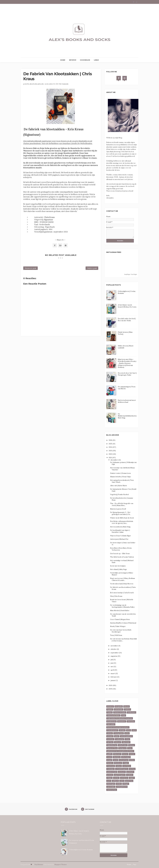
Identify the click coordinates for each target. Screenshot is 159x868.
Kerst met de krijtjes (118, 566)
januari (113, 680)
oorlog (132, 769)
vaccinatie (111, 787)
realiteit (130, 775)
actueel (110, 736)
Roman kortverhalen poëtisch (118, 727)
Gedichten (131, 712)
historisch (117, 754)
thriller (119, 784)
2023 (111, 451)
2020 (111, 685)
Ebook (127, 706)
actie (127, 733)
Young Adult (119, 733)
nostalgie (110, 769)
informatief (126, 757)
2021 (111, 458)
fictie (130, 748)
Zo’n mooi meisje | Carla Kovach (122, 593)
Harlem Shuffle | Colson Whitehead (123, 623)
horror (125, 754)
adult (117, 736)
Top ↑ (135, 865)
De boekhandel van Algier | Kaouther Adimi (120, 531)
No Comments (64, 84)
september (115, 653)
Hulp (123, 715)
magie (126, 763)
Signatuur (49, 220)
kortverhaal (124, 760)
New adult (111, 724)
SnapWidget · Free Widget (131, 274)
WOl (129, 730)
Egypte (110, 709)
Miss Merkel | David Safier (120, 610)
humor (132, 754)
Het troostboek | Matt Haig (120, 527)
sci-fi (109, 781)
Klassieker (122, 721)
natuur (119, 766)
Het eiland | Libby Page (119, 569)
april (113, 670)
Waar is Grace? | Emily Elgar (120, 536)
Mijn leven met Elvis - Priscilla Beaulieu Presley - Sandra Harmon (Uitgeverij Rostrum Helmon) (127, 363)
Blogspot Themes (61, 865)
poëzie (110, 775)
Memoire (131, 721)
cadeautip (119, 739)
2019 (111, 689)
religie (109, 778)
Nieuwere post (30, 268)
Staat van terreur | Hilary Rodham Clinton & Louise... (123, 579)
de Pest (110, 742)
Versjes (122, 730)
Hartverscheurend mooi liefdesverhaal (127, 401)
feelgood (122, 748)
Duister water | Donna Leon (120, 473)
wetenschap (112, 790)
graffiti (109, 754)
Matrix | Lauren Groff (118, 509)
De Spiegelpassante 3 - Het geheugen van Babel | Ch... (120, 513)
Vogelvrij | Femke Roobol (119, 494)
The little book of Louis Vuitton (122, 557)
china (127, 739)
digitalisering (112, 745)
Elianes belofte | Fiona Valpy (120, 477)
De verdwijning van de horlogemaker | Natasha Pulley (122, 606)
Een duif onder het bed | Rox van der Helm (127, 320)
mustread (111, 766)
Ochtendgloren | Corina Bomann (81, 850)
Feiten (109, 712)
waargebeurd (122, 787)
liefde (132, 760)
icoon (109, 757)
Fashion (127, 709)
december (114, 460)
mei (112, 667)
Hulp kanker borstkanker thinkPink (120, 718)
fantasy (132, 745)
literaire (110, 763)
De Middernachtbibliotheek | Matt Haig (127, 416)
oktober (114, 649)
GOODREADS (85, 60)
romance (124, 778)
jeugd (109, 760)
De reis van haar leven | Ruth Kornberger (121, 631)
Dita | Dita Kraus (116, 596)
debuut (118, 742)
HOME (63, 60)
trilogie (126, 784)
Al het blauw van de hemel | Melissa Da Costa (127, 306)
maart (113, 673)
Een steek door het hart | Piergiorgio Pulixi (127, 374)
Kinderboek (111, 721)
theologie (111, 784)
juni (112, 663)
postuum (122, 772)
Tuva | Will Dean (116, 635)
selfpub (115, 781)
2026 (111, 440)
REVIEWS (73, 60)
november (115, 646)
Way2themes (39, 865)
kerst (115, 760)
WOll (134, 730)
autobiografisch (126, 736)
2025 (111, 444)
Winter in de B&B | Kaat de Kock (122, 518)
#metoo (110, 706)
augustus (114, 656)
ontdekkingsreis (122, 769)
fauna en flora (112, 748)
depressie (126, 742)
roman (116, 778)
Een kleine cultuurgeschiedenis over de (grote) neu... (122, 522)
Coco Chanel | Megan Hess (120, 619)
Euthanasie (118, 709)
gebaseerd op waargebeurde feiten (120, 751)
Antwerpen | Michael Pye (119, 539)
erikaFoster (123, 745)
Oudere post (92, 268)
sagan (132, 778)
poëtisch (130, 772)
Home (129, 865)
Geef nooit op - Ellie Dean (120, 554)
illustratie (117, 757)
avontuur (110, 739)
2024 (111, 447)
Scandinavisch (112, 730)
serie (122, 781)
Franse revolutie (120, 712)
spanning (129, 781)
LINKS (96, 60)
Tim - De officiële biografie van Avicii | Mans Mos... (122, 504)
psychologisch (120, 775)
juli (112, 660)
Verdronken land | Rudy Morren (122, 584)
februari (114, 677)
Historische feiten (113, 715)
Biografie (119, 706)
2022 (111, 454)
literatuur (118, 763)
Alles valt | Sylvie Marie (119, 486)
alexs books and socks (37, 84)
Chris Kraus (49, 217)
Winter (110, 733)
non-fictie (127, 766)
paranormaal (112, 772)
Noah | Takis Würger (118, 626)
